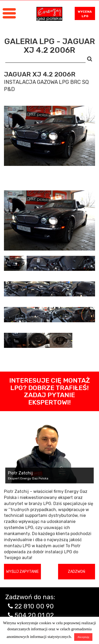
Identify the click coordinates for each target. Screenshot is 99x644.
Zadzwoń (77, 572)
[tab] (15, 263)
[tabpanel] (49, 220)
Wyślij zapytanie (22, 572)
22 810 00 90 (34, 606)
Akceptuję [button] (83, 637)
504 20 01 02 (34, 615)
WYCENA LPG (85, 14)
